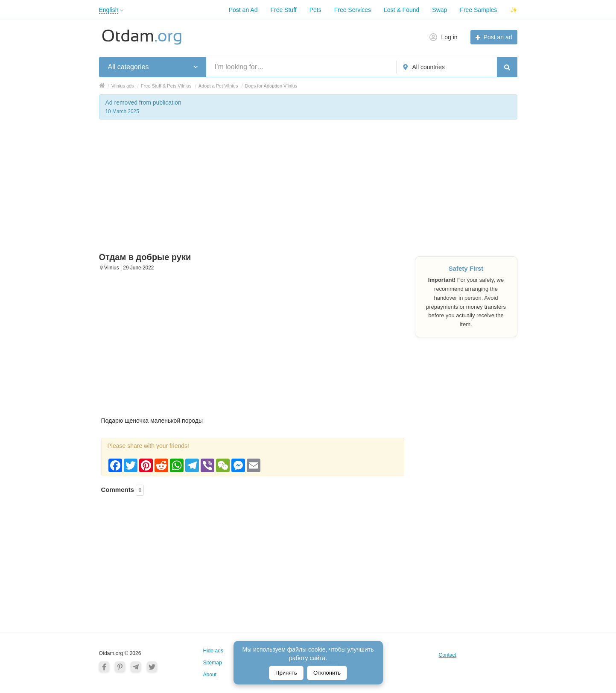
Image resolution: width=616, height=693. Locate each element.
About (210, 675)
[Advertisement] (308, 192)
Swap (439, 10)
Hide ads (213, 651)
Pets (315, 10)
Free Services (353, 10)
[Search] (507, 67)
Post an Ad (243, 10)
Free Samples (478, 10)
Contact (448, 655)
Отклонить (327, 673)
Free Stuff (283, 10)
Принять (286, 673)
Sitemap (213, 663)
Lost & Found (401, 10)
